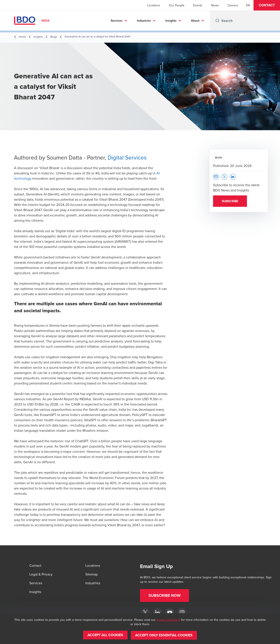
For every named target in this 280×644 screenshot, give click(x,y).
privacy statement (168, 620)
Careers (233, 5)
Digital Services (127, 157)
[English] (248, 5)
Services (117, 21)
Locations (154, 5)
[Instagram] (182, 612)
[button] (267, 5)
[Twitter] (145, 612)
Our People (177, 5)
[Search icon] (217, 21)
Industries (144, 21)
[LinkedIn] (157, 612)
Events (198, 5)
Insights (171, 21)
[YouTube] (170, 612)
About (195, 21)
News (215, 5)
